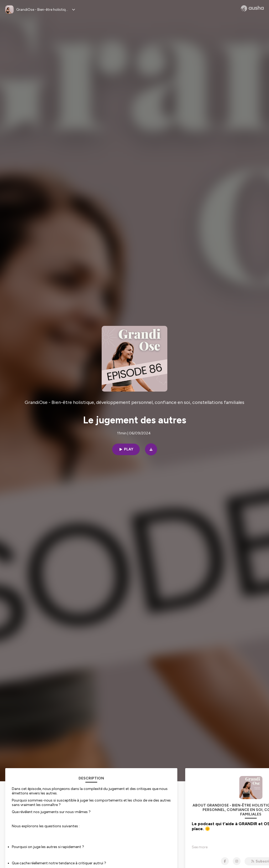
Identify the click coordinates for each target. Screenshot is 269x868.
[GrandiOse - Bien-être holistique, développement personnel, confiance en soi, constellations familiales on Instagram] (237, 861)
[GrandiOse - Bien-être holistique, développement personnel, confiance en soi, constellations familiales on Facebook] (225, 861)
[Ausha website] (252, 8)
